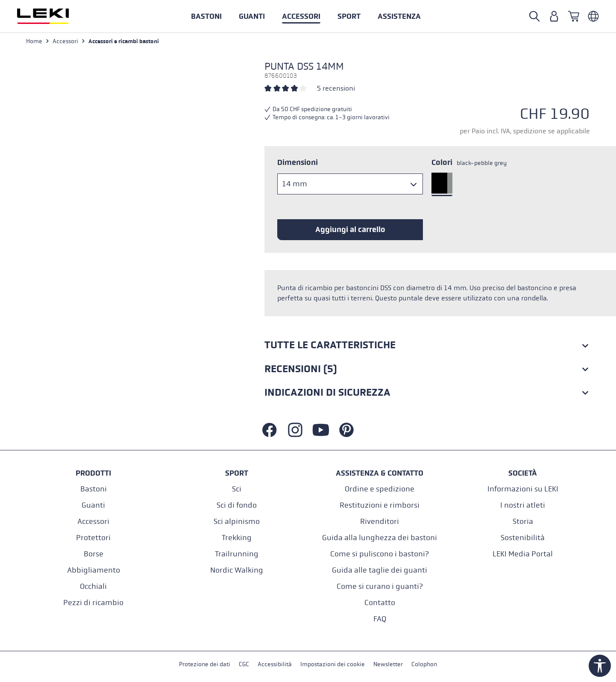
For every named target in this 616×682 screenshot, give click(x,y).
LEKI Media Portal (523, 554)
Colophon (424, 664)
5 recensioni (336, 88)
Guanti (93, 505)
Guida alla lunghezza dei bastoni (380, 538)
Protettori (93, 538)
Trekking (237, 538)
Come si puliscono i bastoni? (380, 554)
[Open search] (534, 16)
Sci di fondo (237, 505)
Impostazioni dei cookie (333, 664)
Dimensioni (298, 162)
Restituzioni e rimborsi (380, 505)
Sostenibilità (523, 538)
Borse (94, 554)
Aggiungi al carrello (350, 229)
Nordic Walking (237, 570)
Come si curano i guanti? (380, 586)
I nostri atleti (523, 505)
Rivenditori (380, 522)
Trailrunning (237, 554)
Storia (523, 522)
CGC (244, 664)
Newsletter (388, 664)
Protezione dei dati (205, 664)
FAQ (380, 619)
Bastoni (94, 489)
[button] (349, 16)
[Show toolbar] (600, 666)
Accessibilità (275, 664)
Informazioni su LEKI (523, 489)
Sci (237, 489)
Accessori (93, 522)
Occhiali (93, 586)
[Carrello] (574, 16)
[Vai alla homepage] (52, 16)
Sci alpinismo (237, 522)
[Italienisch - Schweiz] (593, 16)
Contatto (380, 603)
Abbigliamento (94, 570)
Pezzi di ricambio (93, 603)
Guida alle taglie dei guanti (380, 570)
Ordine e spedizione (380, 489)
